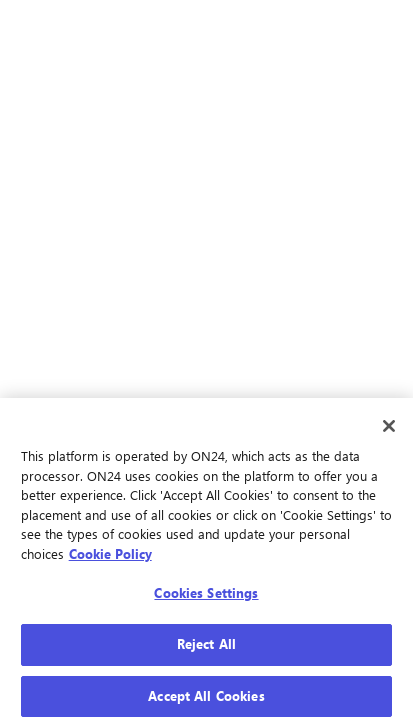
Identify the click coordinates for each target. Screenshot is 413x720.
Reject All (206, 648)
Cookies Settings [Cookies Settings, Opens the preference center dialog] (206, 598)
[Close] (389, 431)
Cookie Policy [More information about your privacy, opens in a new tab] (110, 558)
